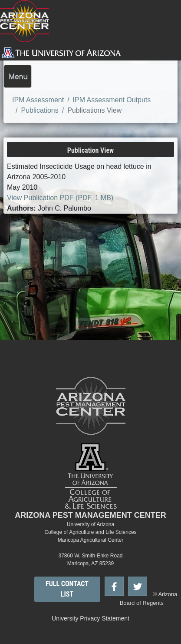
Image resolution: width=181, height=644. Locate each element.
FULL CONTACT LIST (67, 589)
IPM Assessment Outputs (112, 100)
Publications (39, 110)
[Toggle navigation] (18, 76)
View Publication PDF (60, 198)
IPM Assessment (38, 100)
